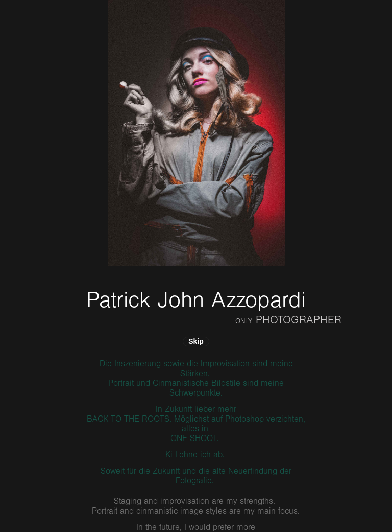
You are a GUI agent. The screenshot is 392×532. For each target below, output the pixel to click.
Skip (196, 341)
